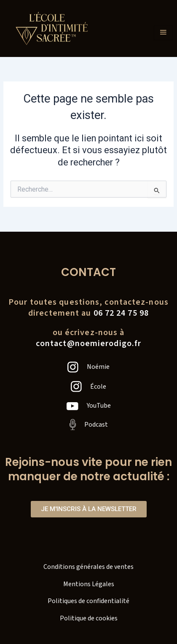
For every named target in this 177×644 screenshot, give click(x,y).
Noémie (98, 367)
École (98, 387)
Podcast (96, 425)
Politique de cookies (89, 618)
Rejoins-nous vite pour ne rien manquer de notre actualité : (88, 469)
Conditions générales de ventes (88, 567)
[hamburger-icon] (163, 33)
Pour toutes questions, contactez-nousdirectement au (88, 308)
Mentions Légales (89, 584)
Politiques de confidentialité (88, 601)
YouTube (99, 406)
